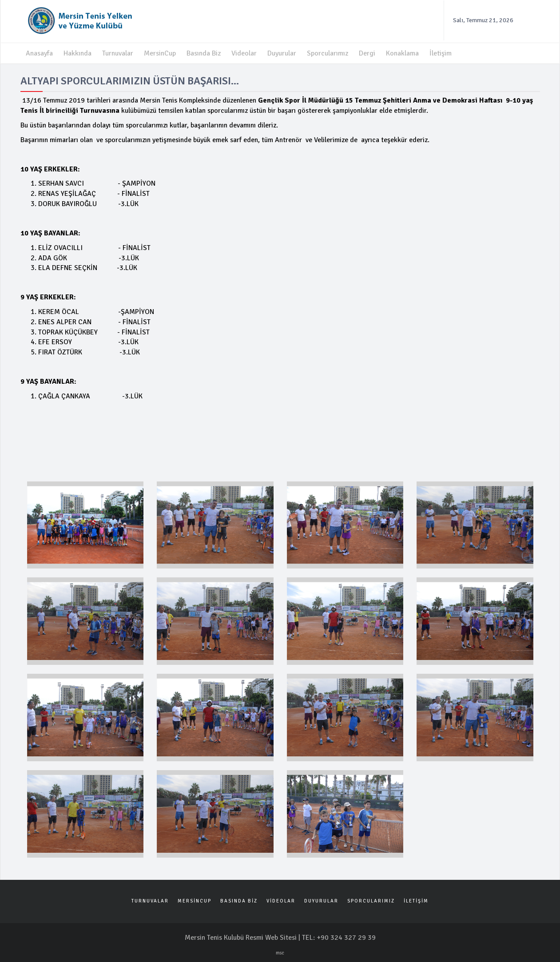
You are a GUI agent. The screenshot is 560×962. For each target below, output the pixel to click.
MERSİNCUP (195, 901)
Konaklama (402, 53)
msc (280, 953)
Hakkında (77, 53)
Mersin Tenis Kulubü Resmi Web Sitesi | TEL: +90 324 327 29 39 (280, 938)
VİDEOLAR (281, 901)
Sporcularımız (328, 53)
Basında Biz (204, 53)
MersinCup (160, 53)
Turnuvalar (118, 53)
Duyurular (282, 53)
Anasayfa (39, 53)
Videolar (244, 53)
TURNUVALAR (150, 901)
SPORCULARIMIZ (371, 901)
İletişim (441, 53)
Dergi (367, 53)
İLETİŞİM (416, 901)
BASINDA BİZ (239, 901)
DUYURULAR (321, 901)
